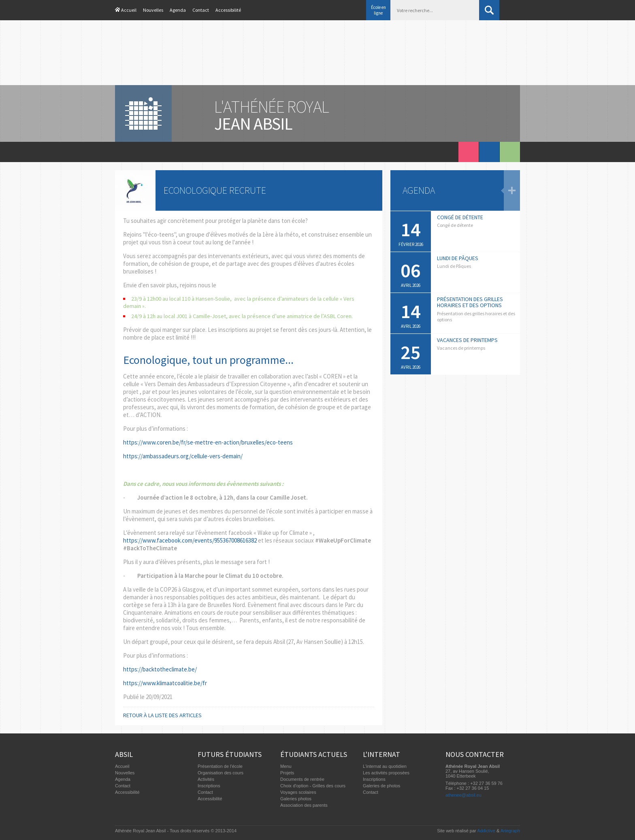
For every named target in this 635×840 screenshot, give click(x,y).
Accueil (129, 10)
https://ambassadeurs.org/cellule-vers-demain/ (183, 456)
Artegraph (510, 831)
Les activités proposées (386, 773)
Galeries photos (296, 799)
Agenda (178, 10)
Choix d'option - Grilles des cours (313, 786)
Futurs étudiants (230, 754)
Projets (287, 773)
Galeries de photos (381, 786)
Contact (201, 10)
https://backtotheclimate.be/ (160, 669)
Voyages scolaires (298, 792)
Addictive (486, 831)
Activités (206, 779)
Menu (286, 766)
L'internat (381, 754)
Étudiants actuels (314, 754)
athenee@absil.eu (463, 795)
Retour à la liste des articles (162, 715)
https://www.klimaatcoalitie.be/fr (165, 683)
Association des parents (304, 805)
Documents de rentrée (302, 779)
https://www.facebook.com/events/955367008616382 (190, 540)
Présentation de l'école (220, 766)
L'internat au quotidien (385, 766)
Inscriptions (209, 786)
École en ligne (378, 10)
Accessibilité (228, 10)
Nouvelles (153, 10)
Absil (124, 754)
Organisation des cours (221, 773)
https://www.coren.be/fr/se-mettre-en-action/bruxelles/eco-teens (208, 442)
